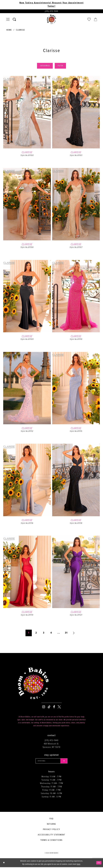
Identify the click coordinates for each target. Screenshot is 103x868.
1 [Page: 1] (29, 633)
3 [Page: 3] (44, 633)
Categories (45, 66)
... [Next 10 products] (59, 633)
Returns (52, 825)
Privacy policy (51, 830)
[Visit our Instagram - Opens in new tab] (44, 707)
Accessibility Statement (51, 836)
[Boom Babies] (51, 20)
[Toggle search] (14, 20)
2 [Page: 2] (36, 633)
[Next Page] (74, 634)
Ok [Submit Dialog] (99, 863)
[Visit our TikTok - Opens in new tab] (49, 707)
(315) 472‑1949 (51, 741)
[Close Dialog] (4, 864)
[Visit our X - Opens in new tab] (59, 707)
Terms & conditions (51, 841)
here (79, 865)
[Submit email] (65, 762)
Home (9, 30)
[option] (27, 122)
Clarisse (20, 30)
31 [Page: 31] (66, 633)
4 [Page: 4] (51, 633)
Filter (61, 66)
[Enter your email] (51, 762)
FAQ (51, 820)
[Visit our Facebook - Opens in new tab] (54, 707)
